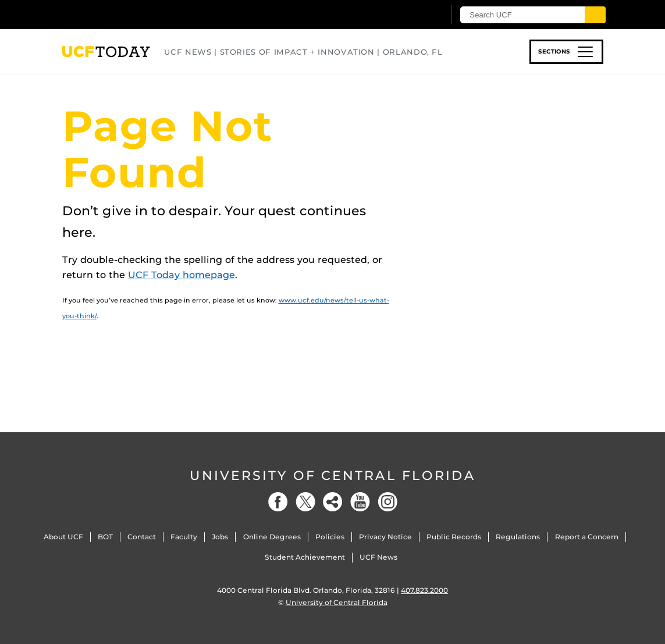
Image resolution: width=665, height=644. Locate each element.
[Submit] (596, 15)
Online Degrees (272, 537)
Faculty (184, 537)
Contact (142, 537)
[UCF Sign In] (407, 15)
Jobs (220, 537)
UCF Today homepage (182, 275)
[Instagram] (387, 502)
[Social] (333, 502)
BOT (105, 537)
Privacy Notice (385, 537)
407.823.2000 (424, 590)
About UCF (63, 537)
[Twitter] (305, 502)
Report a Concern (587, 537)
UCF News (378, 557)
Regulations (518, 537)
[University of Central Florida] (145, 14)
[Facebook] (278, 502)
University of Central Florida (333, 476)
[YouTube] (360, 502)
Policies (330, 537)
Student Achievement (305, 557)
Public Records (454, 537)
